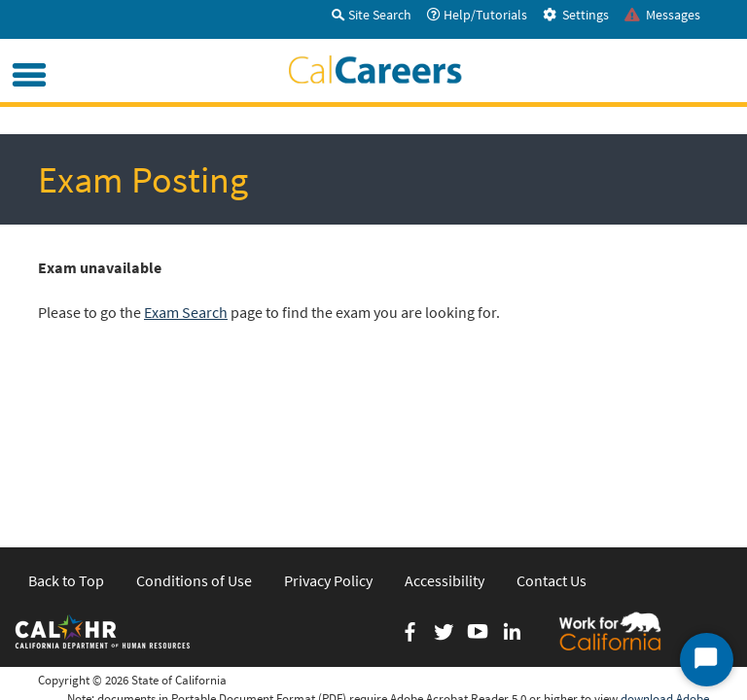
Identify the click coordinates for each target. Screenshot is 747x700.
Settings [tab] (576, 15)
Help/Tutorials (477, 15)
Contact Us (551, 422)
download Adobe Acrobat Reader (665, 549)
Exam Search (186, 312)
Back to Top (66, 422)
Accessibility (445, 422)
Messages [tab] (662, 15)
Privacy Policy (328, 422)
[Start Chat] (707, 660)
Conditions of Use (194, 422)
